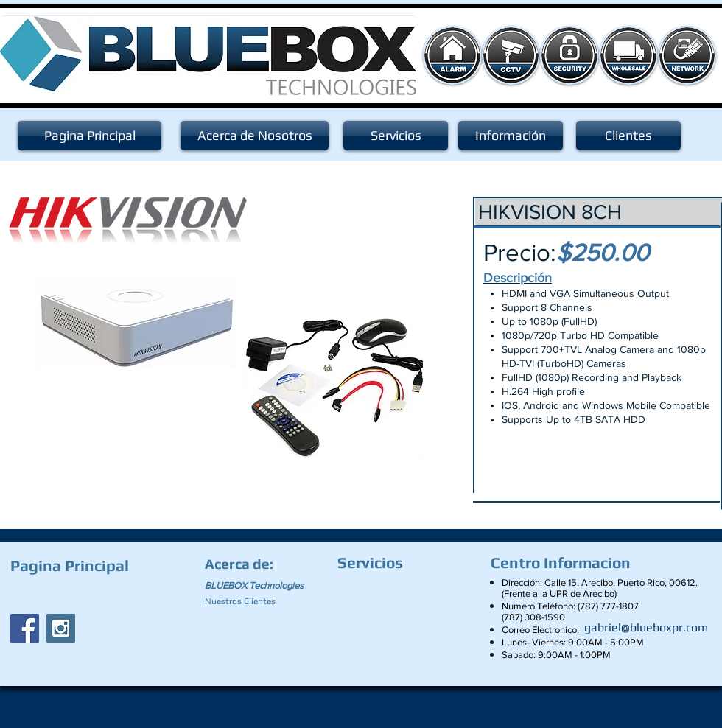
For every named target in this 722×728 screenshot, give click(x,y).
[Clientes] (628, 136)
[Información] (511, 136)
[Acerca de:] (242, 564)
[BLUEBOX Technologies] (263, 586)
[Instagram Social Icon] (61, 628)
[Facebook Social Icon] (25, 628)
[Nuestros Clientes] (246, 601)
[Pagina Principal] (90, 136)
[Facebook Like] (102, 594)
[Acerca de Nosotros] (255, 136)
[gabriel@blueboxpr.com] (646, 628)
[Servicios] (396, 136)
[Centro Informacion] (564, 563)
